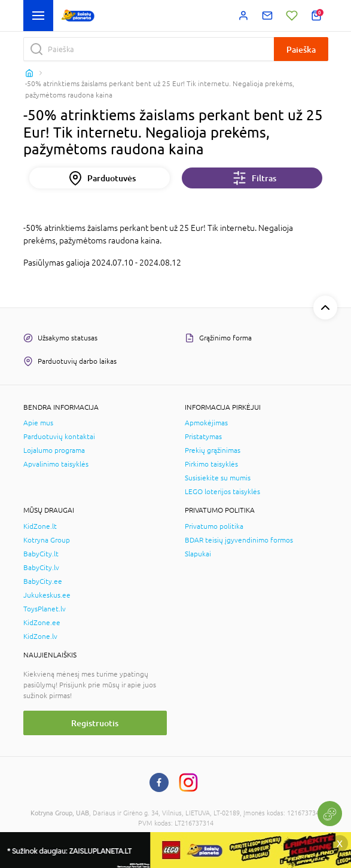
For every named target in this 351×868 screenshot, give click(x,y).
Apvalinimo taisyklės (56, 464)
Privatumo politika (214, 526)
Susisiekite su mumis (218, 478)
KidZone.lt (40, 526)
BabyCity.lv (41, 568)
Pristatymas (203, 437)
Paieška (301, 49)
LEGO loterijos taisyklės (222, 492)
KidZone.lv (40, 636)
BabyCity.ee (43, 581)
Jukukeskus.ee (47, 595)
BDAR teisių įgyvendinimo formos (239, 540)
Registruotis (95, 723)
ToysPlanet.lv (45, 609)
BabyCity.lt (41, 554)
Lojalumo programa (54, 450)
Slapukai (198, 554)
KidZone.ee (42, 623)
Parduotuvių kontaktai (59, 437)
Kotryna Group (47, 540)
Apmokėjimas (206, 423)
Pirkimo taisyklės (211, 464)
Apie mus (38, 423)
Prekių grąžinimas (213, 450)
